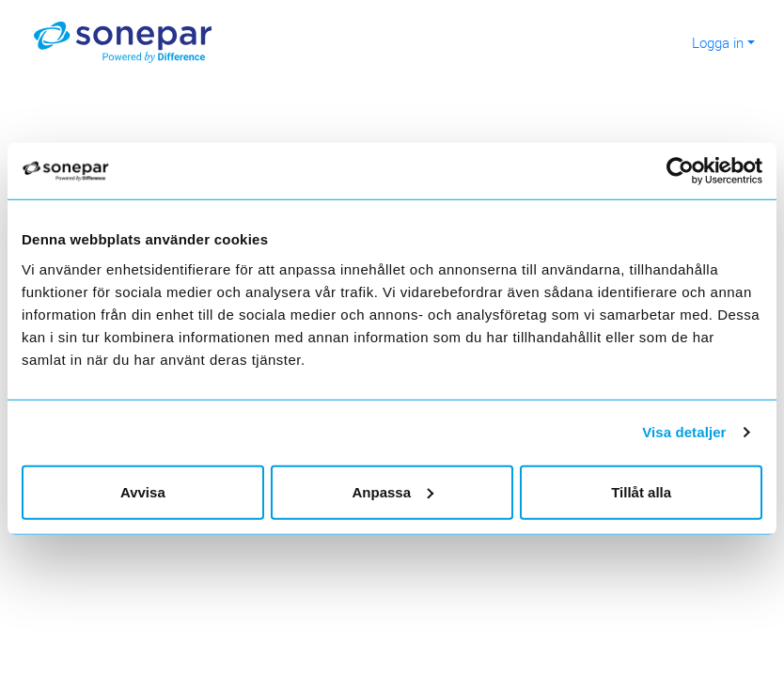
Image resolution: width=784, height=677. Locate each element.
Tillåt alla (641, 491)
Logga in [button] (718, 42)
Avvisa (143, 491)
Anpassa (392, 491)
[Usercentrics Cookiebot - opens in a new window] (689, 171)
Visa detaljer (684, 432)
